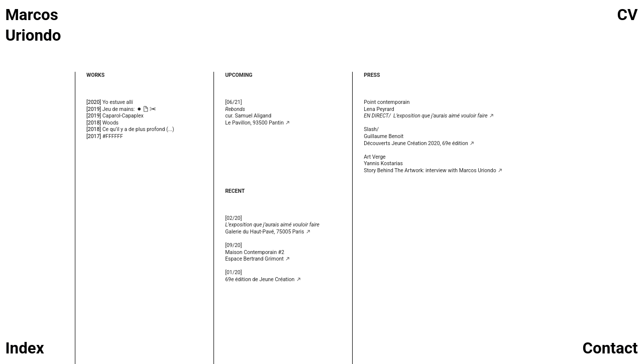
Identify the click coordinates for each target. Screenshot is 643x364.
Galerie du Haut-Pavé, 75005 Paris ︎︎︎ (272, 228)
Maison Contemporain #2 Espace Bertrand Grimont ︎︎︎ (258, 256)
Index (24, 348)
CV (628, 15)
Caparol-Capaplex (123, 116)
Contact (610, 348)
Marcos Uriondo (33, 25)
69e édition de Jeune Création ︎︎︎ (263, 279)
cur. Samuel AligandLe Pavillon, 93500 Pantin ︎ (258, 116)
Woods (111, 123)
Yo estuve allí (118, 102)
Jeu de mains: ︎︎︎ (129, 109)
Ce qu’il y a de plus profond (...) (138, 129)
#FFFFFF (113, 136)
